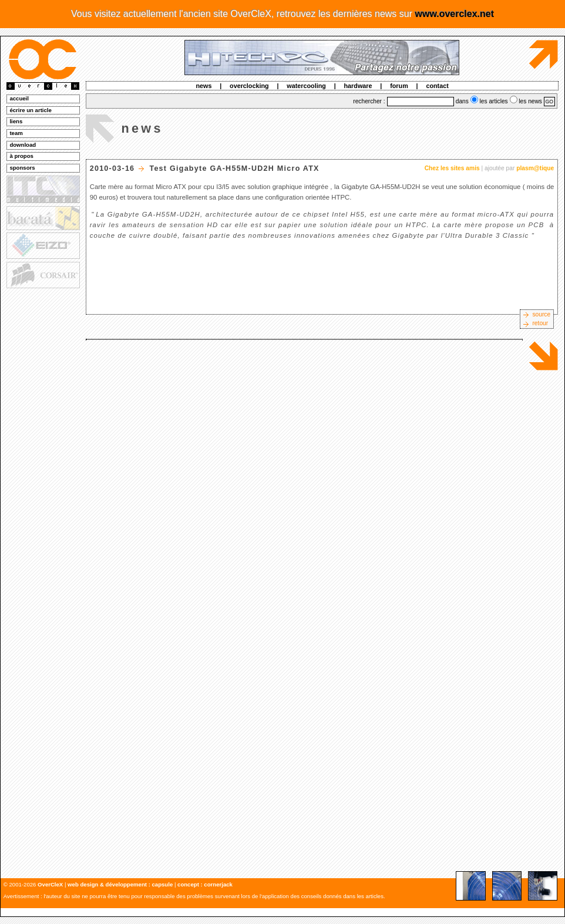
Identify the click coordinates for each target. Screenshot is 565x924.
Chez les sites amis (452, 168)
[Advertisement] (42, 470)
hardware (358, 86)
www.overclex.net (454, 14)
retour (540, 323)
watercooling (306, 86)
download (23, 145)
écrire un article (30, 110)
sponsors (22, 168)
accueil (19, 98)
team (16, 133)
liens (16, 121)
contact (437, 86)
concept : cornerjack (205, 884)
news (204, 86)
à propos (21, 156)
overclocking (249, 86)
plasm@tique (535, 168)
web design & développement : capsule (120, 884)
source (541, 314)
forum (399, 86)
